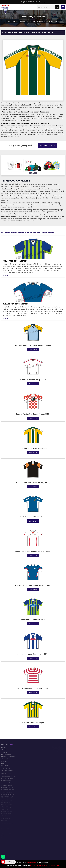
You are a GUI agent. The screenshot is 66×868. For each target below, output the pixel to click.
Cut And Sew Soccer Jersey (15, 304)
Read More (7, 275)
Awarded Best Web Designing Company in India (44, 865)
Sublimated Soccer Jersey (15, 261)
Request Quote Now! (47, 146)
